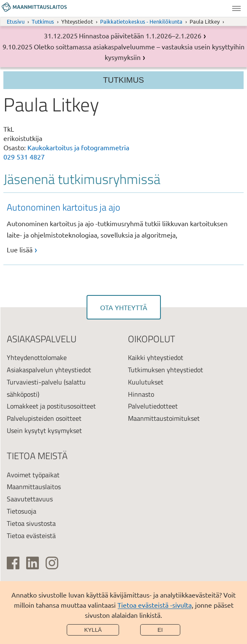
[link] (125, 228)
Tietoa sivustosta (31, 523)
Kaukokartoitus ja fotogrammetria (78, 147)
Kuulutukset (146, 382)
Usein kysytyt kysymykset (44, 430)
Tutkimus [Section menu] (123, 80)
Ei (160, 630)
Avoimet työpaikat (33, 475)
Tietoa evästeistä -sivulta (155, 605)
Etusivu (16, 21)
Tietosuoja (22, 511)
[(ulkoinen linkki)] (13, 563)
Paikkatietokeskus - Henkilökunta (141, 21)
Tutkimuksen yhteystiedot (166, 370)
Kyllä (93, 630)
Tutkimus (43, 21)
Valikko (236, 8)
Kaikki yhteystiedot (156, 357)
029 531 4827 (24, 157)
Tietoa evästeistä (31, 536)
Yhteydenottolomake (37, 357)
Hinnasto (141, 394)
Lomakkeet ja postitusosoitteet (51, 406)
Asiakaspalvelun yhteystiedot (49, 370)
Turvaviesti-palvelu (34, 382)
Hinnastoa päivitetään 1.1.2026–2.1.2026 (140, 35)
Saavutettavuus (30, 499)
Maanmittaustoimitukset (164, 418)
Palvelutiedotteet (153, 406)
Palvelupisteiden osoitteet (44, 418)
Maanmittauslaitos (34, 487)
